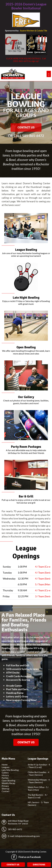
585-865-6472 (33, 136)
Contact (6, 791)
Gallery (5, 773)
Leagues (6, 767)
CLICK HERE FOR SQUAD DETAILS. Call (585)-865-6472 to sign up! (26, 60)
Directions (39, 865)
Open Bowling (8, 780)
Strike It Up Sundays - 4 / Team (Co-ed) (39, 766)
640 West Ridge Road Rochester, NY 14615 (18, 822)
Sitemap (6, 789)
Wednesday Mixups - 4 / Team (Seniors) (39, 781)
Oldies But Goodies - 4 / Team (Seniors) (38, 773)
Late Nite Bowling (10, 770)
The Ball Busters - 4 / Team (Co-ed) (38, 796)
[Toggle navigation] (49, 74)
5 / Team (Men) (43, 584)
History (5, 775)
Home (5, 764)
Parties (5, 778)
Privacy (5, 786)
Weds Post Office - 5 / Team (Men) (38, 788)
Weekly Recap (8, 783)
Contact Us (26, 127)
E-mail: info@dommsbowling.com (24, 836)
